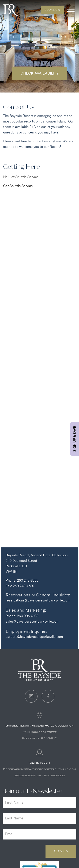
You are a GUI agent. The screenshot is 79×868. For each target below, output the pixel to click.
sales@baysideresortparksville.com (32, 621)
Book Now (52, 10)
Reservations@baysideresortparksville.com (40, 769)
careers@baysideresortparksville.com (34, 637)
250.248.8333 (25, 775)
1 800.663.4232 (54, 775)
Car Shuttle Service (18, 186)
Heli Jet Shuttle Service (21, 177)
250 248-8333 (28, 580)
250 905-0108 (28, 616)
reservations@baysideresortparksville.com (38, 600)
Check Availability (39, 73)
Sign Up (61, 851)
